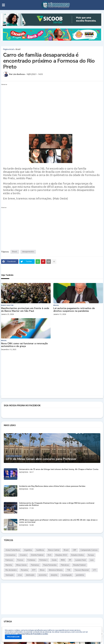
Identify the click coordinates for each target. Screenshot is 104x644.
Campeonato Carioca (89, 550)
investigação (67, 575)
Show (42, 570)
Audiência (40, 550)
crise (20, 575)
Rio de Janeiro (11, 570)
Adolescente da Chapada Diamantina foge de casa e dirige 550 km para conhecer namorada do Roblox (57, 504)
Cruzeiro (23, 555)
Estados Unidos (78, 555)
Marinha (9, 565)
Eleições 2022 (61, 555)
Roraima (24, 570)
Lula (92, 560)
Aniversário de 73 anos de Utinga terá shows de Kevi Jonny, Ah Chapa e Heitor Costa (59, 469)
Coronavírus (10, 555)
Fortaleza (31, 560)
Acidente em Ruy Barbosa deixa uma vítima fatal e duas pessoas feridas (52, 486)
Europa (91, 555)
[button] (3, 5)
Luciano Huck (81, 560)
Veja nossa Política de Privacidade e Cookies (32, 634)
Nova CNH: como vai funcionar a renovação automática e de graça (24, 345)
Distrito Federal (37, 555)
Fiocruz (20, 560)
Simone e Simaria (56, 570)
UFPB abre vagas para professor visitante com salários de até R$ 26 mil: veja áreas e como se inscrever (58, 521)
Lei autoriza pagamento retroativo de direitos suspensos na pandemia (74, 310)
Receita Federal (79, 565)
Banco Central (54, 550)
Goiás (54, 560)
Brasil (18, 49)
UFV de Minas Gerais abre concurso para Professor (41, 459)
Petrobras (65, 565)
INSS (63, 560)
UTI (95, 570)
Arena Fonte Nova (13, 550)
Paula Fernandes (50, 565)
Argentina (28, 550)
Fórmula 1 (43, 560)
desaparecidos (28, 252)
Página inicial (8, 49)
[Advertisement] (49, 105)
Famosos (9, 560)
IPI (70, 560)
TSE (68, 570)
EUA (49, 555)
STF (34, 570)
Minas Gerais (21, 565)
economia (43, 575)
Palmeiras (35, 565)
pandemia (80, 575)
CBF (75, 550)
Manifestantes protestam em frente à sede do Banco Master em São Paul (25, 310)
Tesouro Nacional (82, 570)
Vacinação (10, 575)
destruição (30, 575)
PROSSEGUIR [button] (13, 637)
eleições (54, 575)
